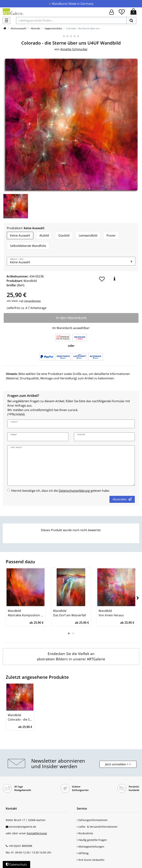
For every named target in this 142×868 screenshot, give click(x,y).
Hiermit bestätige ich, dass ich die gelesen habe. (60, 491)
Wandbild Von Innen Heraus (111, 613)
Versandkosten (32, 301)
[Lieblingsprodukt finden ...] (71, 20)
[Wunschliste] (122, 11)
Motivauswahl (18, 28)
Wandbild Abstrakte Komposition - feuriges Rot (26, 613)
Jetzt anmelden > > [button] (118, 764)
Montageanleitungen (91, 847)
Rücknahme (85, 833)
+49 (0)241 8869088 (20, 846)
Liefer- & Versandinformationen (97, 827)
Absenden (122, 499)
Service (82, 808)
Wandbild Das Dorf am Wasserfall (69, 613)
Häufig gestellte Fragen (92, 840)
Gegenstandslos (53, 28)
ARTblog (83, 853)
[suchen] (131, 20)
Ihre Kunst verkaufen (91, 860)
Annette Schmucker (74, 49)
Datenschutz (16, 864)
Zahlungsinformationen (92, 820)
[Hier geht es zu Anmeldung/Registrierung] (112, 12)
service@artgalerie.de (23, 827)
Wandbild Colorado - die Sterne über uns (20, 717)
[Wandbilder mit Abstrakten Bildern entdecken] (71, 657)
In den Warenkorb (71, 318)
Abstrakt (35, 28)
